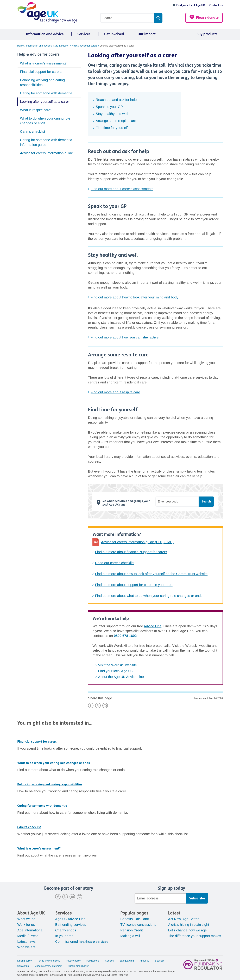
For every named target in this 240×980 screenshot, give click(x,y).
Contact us (216, 5)
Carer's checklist (33, 132)
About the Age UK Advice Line (121, 677)
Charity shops (66, 930)
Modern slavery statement (48, 966)
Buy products (207, 34)
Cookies (109, 961)
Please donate (207, 18)
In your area (64, 936)
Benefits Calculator (135, 919)
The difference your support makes (195, 936)
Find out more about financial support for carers (131, 552)
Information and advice (45, 34)
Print (105, 705)
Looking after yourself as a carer (45, 102)
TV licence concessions (138, 925)
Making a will (130, 936)
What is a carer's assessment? (43, 63)
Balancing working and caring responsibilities (42, 82)
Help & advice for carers (39, 54)
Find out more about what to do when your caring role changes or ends (149, 596)
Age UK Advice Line (70, 919)
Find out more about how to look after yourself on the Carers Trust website (151, 574)
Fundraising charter (78, 966)
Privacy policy (73, 961)
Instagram (79, 897)
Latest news (26, 942)
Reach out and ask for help (116, 100)
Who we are (26, 947)
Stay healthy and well (112, 114)
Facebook (58, 897)
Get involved (114, 34)
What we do (26, 919)
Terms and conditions (49, 961)
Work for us (26, 925)
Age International (30, 930)
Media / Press (28, 936)
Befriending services (71, 925)
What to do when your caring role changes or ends (45, 121)
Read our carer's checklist (115, 563)
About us (144, 961)
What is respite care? (36, 110)
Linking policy (24, 961)
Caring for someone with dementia (46, 93)
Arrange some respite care (116, 121)
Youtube (72, 897)
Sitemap (159, 961)
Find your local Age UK (191, 5)
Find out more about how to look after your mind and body (134, 297)
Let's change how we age (187, 930)
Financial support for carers (41, 72)
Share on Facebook (91, 705)
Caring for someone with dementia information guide (46, 142)
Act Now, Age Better (183, 919)
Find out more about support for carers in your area (134, 585)
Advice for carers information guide (46, 153)
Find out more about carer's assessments (122, 189)
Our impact (147, 34)
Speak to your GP (109, 107)
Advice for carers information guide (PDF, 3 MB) (137, 542)
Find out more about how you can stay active (125, 337)
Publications (93, 961)
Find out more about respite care (115, 392)
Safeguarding (127, 961)
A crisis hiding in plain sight (189, 925)
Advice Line (153, 626)
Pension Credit (132, 930)
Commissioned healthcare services (82, 942)
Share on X (98, 705)
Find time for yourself (112, 128)
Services (84, 34)
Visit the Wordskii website (117, 665)
